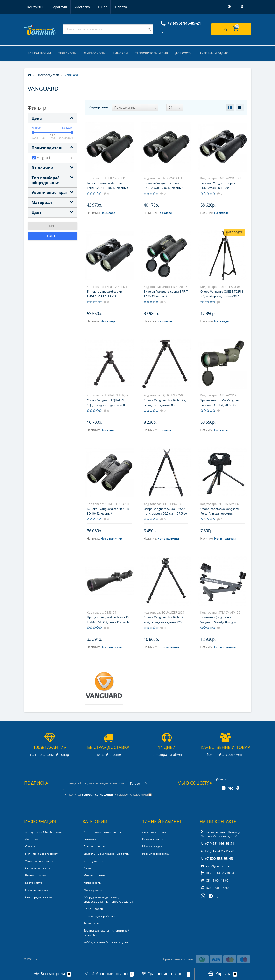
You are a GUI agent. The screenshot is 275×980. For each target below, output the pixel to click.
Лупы (87, 868)
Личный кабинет (154, 832)
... (236, 53)
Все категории (39, 53)
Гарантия (35, 7)
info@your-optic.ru (216, 866)
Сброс (52, 226)
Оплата (99, 7)
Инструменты (93, 861)
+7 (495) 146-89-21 (217, 844)
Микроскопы (95, 53)
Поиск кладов (93, 909)
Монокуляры (93, 890)
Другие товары (94, 847)
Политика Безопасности (42, 854)
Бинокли (120, 53)
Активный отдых (214, 53)
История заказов (154, 839)
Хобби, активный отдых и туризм (107, 942)
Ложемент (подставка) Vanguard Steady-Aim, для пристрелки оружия (218, 622)
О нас (79, 7)
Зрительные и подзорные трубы (106, 854)
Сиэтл (221, 779)
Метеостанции (94, 876)
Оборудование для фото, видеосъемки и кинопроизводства (108, 900)
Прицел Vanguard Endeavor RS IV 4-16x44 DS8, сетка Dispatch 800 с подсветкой (108, 622)
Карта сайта (34, 883)
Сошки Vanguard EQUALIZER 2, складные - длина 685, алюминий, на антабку (165, 405)
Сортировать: (99, 107)
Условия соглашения (40, 861)
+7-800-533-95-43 (217, 859)
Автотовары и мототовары (102, 832)
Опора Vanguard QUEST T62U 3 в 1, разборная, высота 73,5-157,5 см (222, 296)
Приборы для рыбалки (99, 916)
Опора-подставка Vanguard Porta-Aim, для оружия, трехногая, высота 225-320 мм (222, 514)
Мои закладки (152, 847)
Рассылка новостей (156, 854)
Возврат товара (36, 876)
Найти (52, 236)
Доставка (59, 7)
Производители (36, 890)
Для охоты (184, 53)
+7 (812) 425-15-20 (217, 851)
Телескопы (67, 53)
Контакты (121, 7)
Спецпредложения (39, 897)
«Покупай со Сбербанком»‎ (44, 832)
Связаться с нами (38, 868)
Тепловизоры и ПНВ (152, 53)
